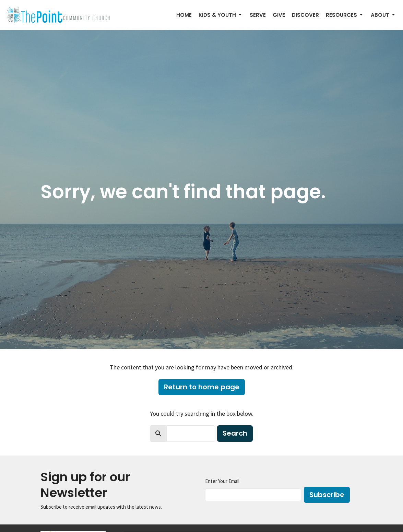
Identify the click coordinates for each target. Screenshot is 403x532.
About (383, 15)
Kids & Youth (221, 15)
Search (235, 433)
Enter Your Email (222, 481)
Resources (345, 15)
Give (279, 15)
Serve (258, 15)
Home (184, 15)
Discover (305, 15)
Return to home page (202, 387)
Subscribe (327, 495)
